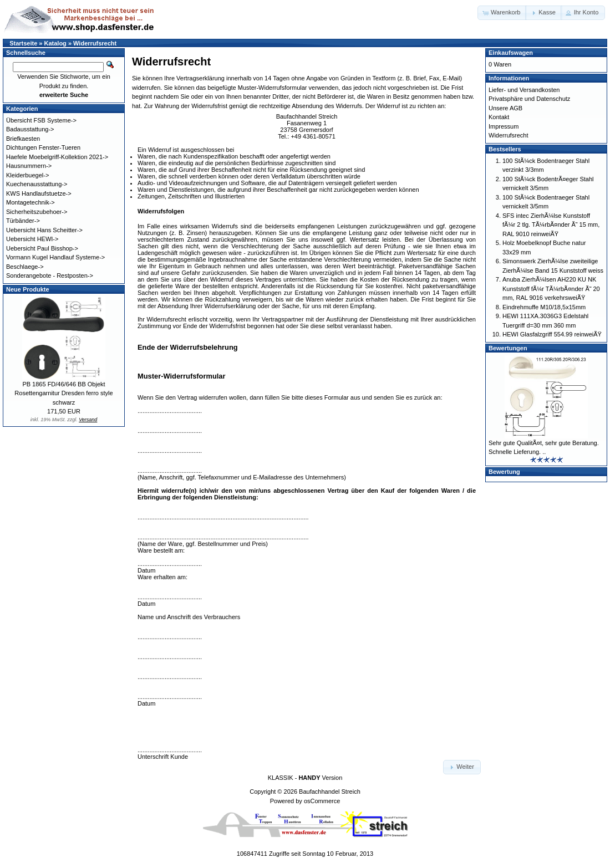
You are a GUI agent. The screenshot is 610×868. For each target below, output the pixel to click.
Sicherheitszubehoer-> (37, 212)
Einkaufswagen (511, 53)
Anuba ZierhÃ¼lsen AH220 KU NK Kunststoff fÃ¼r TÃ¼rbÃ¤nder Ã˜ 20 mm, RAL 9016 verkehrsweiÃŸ (551, 289)
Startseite (23, 43)
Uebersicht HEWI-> (32, 239)
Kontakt (499, 117)
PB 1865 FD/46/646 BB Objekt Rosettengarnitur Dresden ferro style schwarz (63, 393)
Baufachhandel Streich (330, 792)
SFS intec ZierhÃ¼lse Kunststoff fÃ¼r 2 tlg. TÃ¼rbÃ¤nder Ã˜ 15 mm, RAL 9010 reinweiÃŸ (551, 225)
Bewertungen (508, 348)
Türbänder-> (23, 221)
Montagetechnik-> (30, 202)
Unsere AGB (505, 108)
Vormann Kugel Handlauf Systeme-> (55, 257)
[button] (502, 13)
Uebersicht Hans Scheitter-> (44, 230)
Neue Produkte (28, 289)
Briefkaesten (23, 139)
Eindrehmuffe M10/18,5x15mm (544, 307)
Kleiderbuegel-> (27, 175)
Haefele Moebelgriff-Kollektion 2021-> (57, 157)
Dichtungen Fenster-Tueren (43, 147)
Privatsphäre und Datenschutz (529, 99)
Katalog (55, 43)
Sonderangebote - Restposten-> (50, 275)
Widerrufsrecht (95, 43)
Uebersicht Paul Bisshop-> (42, 248)
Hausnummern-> (29, 166)
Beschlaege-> (25, 267)
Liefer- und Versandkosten (524, 90)
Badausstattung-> (30, 129)
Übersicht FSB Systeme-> (41, 120)
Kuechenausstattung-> (37, 184)
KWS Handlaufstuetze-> (39, 193)
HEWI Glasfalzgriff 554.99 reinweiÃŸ (552, 334)
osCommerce (322, 801)
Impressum (504, 126)
